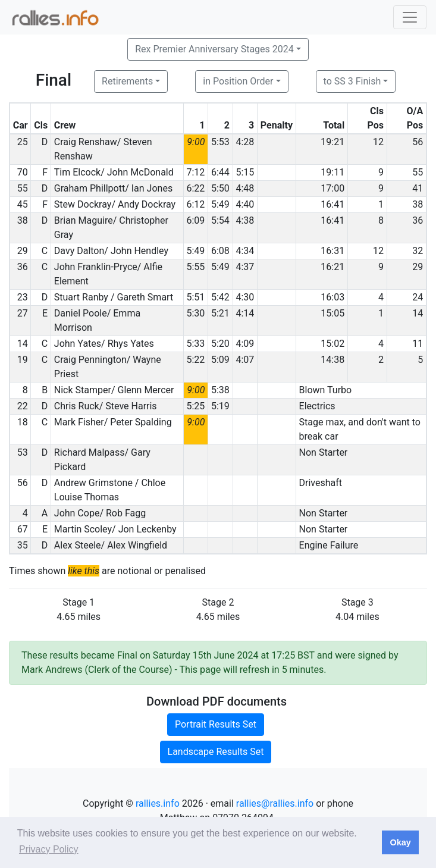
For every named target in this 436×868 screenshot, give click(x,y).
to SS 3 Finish (352, 81)
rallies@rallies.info (275, 803)
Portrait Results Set (216, 724)
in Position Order (238, 81)
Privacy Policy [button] (49, 849)
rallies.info (158, 803)
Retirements (127, 81)
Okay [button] (400, 842)
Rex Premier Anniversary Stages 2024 (214, 49)
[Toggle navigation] (410, 17)
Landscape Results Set (216, 752)
